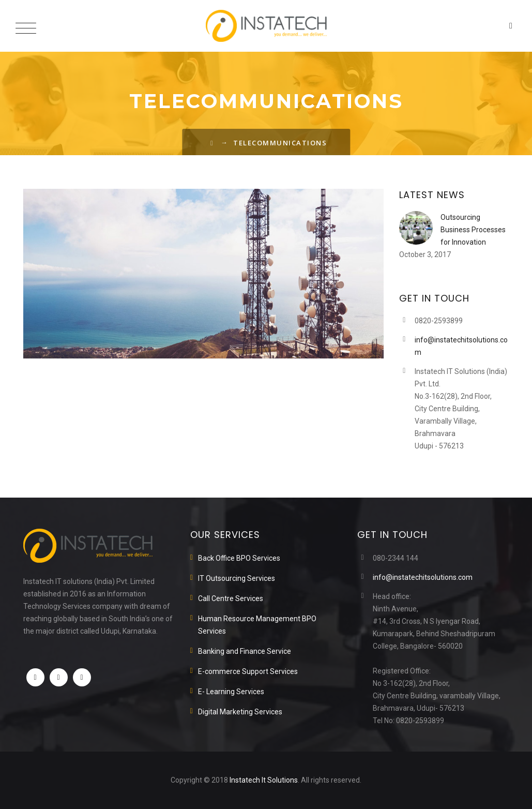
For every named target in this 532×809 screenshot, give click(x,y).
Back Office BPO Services (239, 558)
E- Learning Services (231, 692)
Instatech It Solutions (264, 780)
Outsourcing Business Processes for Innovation (473, 230)
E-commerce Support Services (248, 671)
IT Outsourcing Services (237, 578)
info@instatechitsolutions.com (423, 577)
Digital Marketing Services (240, 712)
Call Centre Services (231, 598)
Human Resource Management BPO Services (257, 625)
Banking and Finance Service (245, 651)
